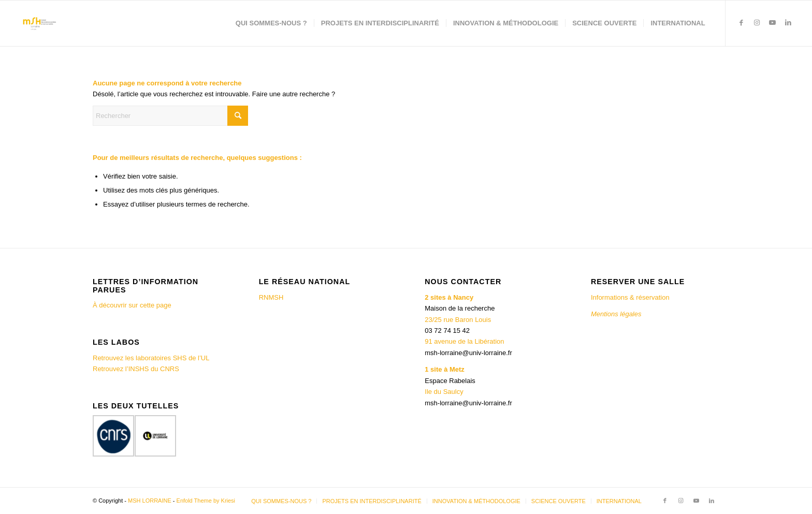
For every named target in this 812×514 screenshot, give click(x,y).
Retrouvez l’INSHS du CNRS (136, 369)
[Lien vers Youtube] (773, 23)
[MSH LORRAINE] (39, 23)
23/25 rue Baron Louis (458, 320)
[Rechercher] (170, 116)
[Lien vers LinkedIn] (788, 23)
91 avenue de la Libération (464, 341)
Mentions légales (617, 314)
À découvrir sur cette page (132, 305)
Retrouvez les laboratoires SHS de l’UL (151, 358)
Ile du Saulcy (444, 392)
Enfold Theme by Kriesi (206, 501)
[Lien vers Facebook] (742, 23)
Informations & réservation (630, 297)
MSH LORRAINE (150, 501)
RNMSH (271, 297)
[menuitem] (271, 23)
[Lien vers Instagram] (757, 23)
